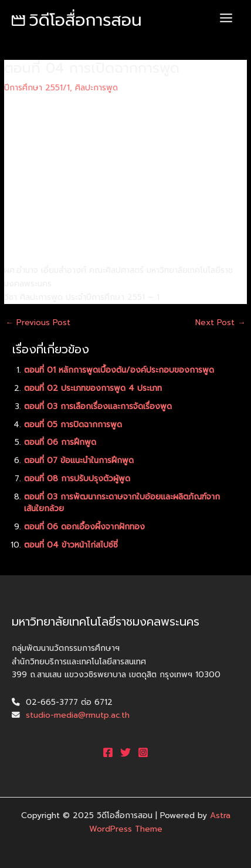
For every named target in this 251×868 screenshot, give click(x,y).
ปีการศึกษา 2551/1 (37, 88)
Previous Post (38, 323)
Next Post (221, 323)
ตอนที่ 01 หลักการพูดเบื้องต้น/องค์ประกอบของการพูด (119, 370)
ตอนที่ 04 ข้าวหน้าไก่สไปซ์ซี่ (71, 545)
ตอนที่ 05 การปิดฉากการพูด (73, 425)
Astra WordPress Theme (160, 822)
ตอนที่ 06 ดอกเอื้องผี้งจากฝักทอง (84, 527)
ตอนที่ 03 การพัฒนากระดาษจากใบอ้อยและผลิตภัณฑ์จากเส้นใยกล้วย (122, 503)
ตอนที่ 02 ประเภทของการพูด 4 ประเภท (93, 388)
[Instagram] (143, 752)
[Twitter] (126, 752)
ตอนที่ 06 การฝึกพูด (60, 442)
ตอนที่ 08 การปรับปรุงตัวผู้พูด (77, 479)
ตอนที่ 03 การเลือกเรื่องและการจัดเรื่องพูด (98, 406)
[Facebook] (108, 752)
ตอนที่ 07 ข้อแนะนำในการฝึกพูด (79, 460)
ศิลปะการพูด (96, 88)
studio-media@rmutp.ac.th (78, 715)
